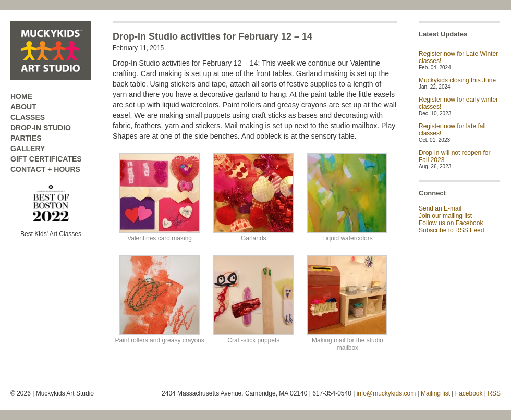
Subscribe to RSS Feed (451, 230)
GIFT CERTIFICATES (46, 159)
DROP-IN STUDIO (41, 128)
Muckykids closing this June (457, 80)
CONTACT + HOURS (45, 169)
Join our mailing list (445, 216)
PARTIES (26, 138)
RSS (494, 393)
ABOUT (23, 107)
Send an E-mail (440, 208)
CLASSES (28, 117)
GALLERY (28, 149)
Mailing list (435, 393)
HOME (21, 96)
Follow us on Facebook (451, 223)
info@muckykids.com (386, 393)
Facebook (469, 393)
